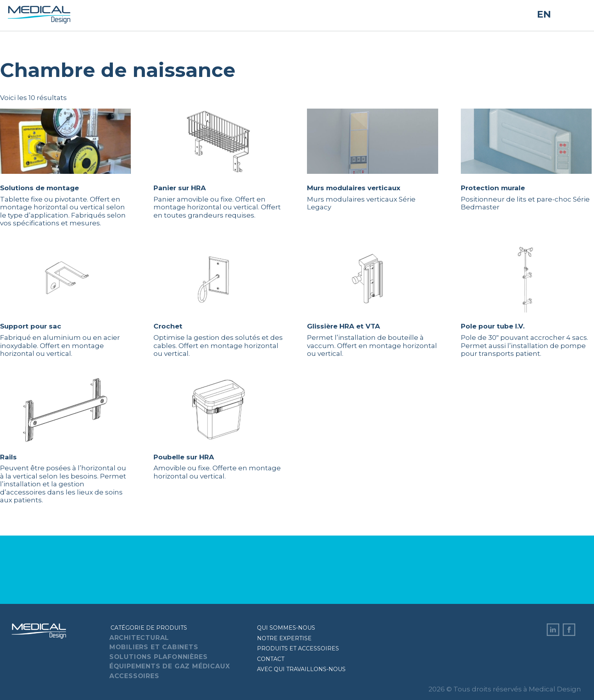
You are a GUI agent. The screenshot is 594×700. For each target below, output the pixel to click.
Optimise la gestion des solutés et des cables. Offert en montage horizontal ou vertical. (219, 302)
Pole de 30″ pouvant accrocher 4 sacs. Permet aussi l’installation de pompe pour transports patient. (526, 302)
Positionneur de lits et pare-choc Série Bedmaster (526, 160)
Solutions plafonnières (159, 657)
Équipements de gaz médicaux (170, 666)
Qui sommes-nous (286, 628)
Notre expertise (284, 638)
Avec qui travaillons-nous (301, 669)
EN (544, 14)
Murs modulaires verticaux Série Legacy (372, 160)
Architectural (139, 638)
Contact (271, 659)
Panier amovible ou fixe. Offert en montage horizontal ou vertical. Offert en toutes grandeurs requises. (219, 164)
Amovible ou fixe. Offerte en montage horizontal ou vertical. (219, 429)
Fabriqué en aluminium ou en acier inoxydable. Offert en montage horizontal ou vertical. (65, 302)
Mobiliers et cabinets (154, 647)
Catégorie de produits (149, 628)
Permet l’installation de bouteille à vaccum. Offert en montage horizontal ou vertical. (372, 302)
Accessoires (134, 676)
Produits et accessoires (298, 648)
